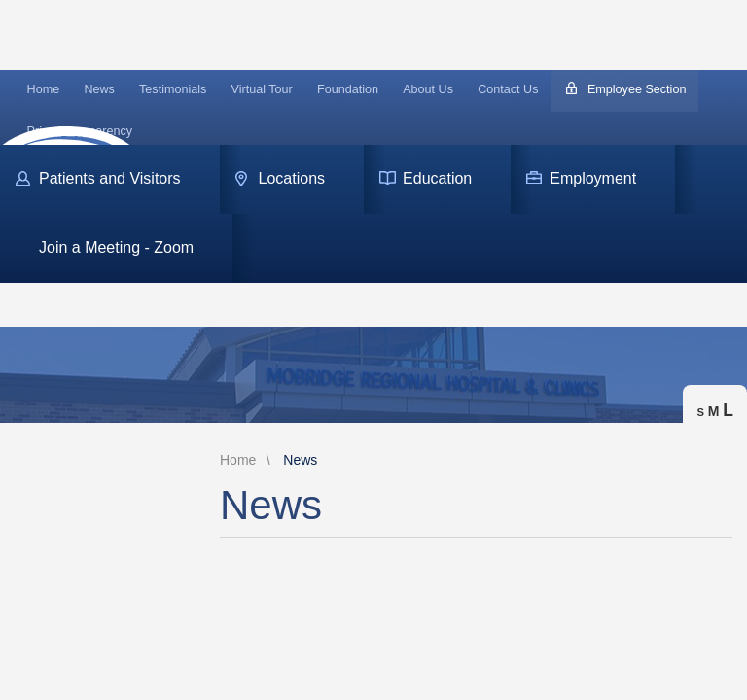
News (99, 89)
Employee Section (637, 89)
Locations (292, 178)
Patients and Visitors (110, 178)
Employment (593, 178)
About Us (428, 89)
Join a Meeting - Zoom (116, 247)
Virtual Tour (262, 89)
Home (44, 89)
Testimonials (173, 89)
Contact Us (508, 89)
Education (437, 178)
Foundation (348, 89)
